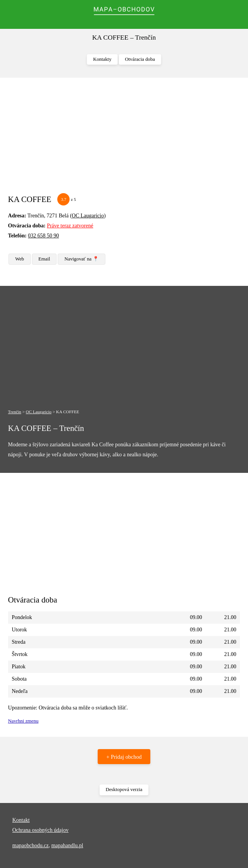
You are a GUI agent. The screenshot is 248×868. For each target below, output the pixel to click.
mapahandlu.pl (67, 845)
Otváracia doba (140, 59)
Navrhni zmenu (23, 721)
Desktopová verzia (124, 790)
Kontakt (21, 820)
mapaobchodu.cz (30, 845)
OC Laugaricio (88, 216)
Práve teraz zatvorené (70, 226)
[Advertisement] (124, 139)
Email (44, 259)
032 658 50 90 (44, 236)
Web (19, 259)
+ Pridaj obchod (124, 757)
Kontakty (102, 59)
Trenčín (15, 412)
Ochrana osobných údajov (40, 830)
